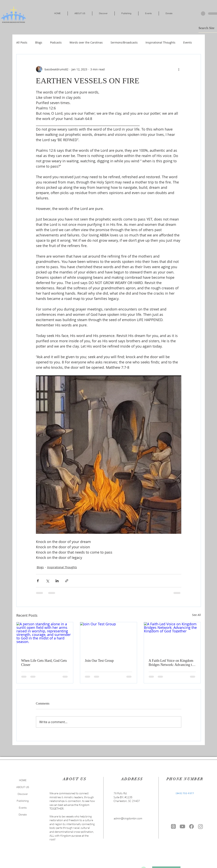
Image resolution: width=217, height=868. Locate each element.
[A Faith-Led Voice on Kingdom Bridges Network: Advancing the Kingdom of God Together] (172, 638)
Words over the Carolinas (86, 42)
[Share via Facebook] (38, 581)
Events (188, 42)
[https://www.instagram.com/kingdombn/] (201, 826)
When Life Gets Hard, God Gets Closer (44, 663)
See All (196, 615)
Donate (23, 814)
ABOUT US (23, 787)
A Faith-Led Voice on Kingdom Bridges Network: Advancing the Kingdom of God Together (172, 663)
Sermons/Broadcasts (124, 42)
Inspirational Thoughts (160, 42)
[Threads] (173, 826)
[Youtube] (182, 826)
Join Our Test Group (99, 661)
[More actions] (179, 69)
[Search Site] (208, 28)
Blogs (39, 42)
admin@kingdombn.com (128, 818)
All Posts (22, 42)
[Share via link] (67, 581)
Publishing (23, 801)
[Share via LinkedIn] (57, 581)
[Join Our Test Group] (108, 638)
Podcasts (56, 42)
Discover (23, 794)
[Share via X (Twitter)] (47, 581)
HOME (23, 780)
